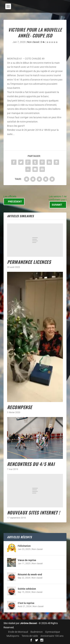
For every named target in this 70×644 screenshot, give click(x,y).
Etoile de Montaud (18, 632)
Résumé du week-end (30, 574)
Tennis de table (30, 636)
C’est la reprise (26, 603)
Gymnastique (53, 632)
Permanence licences (29, 262)
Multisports (13, 636)
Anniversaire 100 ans (52, 636)
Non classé (33, 42)
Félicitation (24, 546)
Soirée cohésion (27, 589)
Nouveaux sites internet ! (33, 512)
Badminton (37, 632)
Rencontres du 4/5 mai (31, 464)
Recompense (20, 407)
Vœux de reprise (27, 560)
